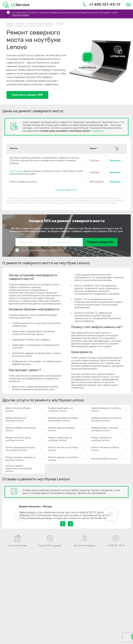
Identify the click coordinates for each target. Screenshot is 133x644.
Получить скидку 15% (27, 95)
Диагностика (16, 171)
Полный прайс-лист (66, 190)
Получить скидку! (21, 15)
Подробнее (98, 131)
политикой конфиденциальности (38, 250)
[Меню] (128, 5)
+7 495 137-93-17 (102, 4)
